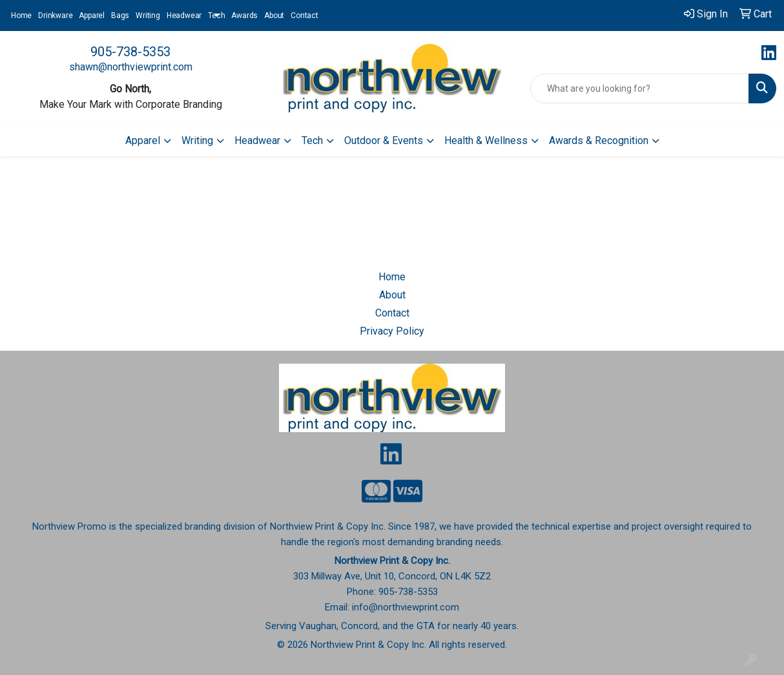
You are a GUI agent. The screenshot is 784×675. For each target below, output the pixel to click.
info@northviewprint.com (406, 607)
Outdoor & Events (384, 140)
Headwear (184, 16)
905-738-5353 (130, 52)
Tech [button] (312, 140)
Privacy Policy (392, 331)
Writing (148, 16)
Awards (244, 16)
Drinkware (55, 16)
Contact (304, 16)
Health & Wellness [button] (486, 140)
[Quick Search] (640, 88)
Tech (216, 16)
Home (21, 16)
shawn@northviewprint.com (131, 67)
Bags (120, 16)
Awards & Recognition (599, 140)
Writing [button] (197, 140)
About (274, 16)
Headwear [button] (257, 140)
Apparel (92, 16)
